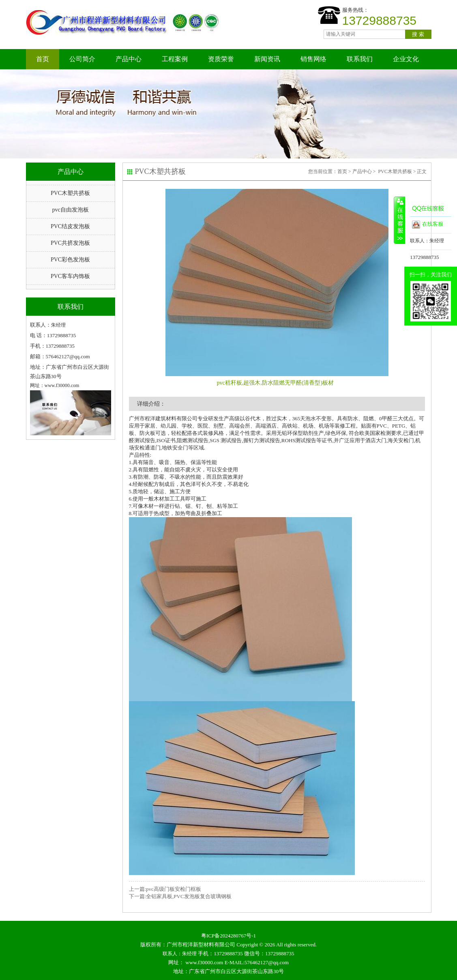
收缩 (399, 220)
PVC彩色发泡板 (70, 260)
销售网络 (313, 59)
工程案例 (175, 59)
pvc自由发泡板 (70, 210)
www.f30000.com (204, 962)
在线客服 (428, 225)
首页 (43, 59)
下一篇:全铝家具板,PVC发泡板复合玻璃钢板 (180, 896)
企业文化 (406, 59)
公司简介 (82, 59)
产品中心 (129, 59)
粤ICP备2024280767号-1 (228, 936)
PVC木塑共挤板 (70, 193)
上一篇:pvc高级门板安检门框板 (165, 889)
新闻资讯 (267, 59)
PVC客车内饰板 (70, 276)
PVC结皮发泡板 (70, 226)
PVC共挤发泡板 (70, 243)
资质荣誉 (221, 59)
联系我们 (360, 59)
